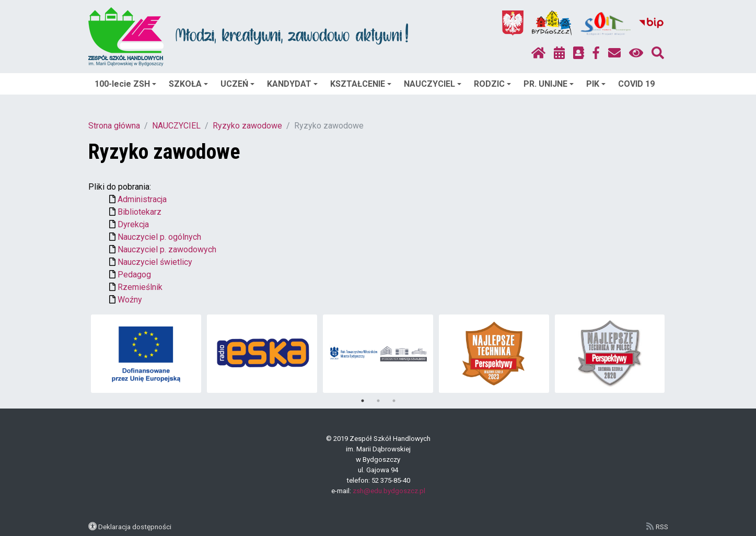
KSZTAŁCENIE (361, 84)
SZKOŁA (188, 84)
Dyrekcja (133, 224)
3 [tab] (394, 401)
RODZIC (492, 84)
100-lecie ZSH (125, 84)
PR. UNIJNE (549, 84)
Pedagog (134, 275)
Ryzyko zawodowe (247, 126)
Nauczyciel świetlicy (155, 262)
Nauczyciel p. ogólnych (159, 237)
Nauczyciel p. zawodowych (167, 249)
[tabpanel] (146, 354)
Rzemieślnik (140, 287)
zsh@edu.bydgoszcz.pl (389, 491)
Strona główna (114, 126)
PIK (596, 84)
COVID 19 (636, 84)
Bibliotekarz (139, 212)
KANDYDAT (292, 84)
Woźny (130, 300)
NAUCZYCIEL (433, 84)
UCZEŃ (237, 84)
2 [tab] (378, 401)
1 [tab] (363, 401)
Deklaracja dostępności (135, 527)
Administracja (142, 199)
